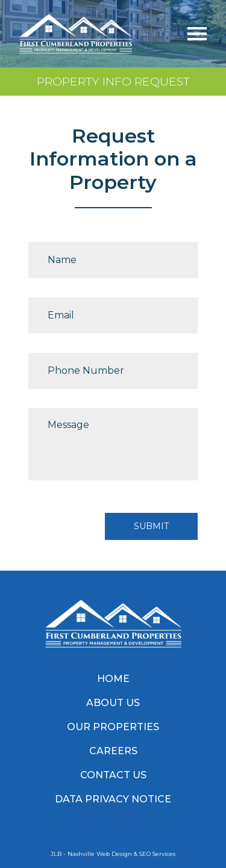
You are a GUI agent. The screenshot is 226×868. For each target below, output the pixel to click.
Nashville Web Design (100, 854)
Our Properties (113, 727)
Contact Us (113, 775)
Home (113, 679)
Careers (113, 751)
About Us (113, 703)
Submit (151, 526)
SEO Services (157, 854)
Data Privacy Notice (113, 799)
